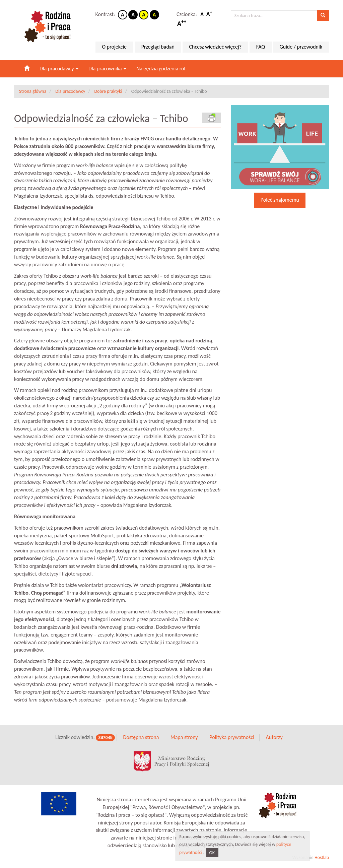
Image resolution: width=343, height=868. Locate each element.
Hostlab (322, 857)
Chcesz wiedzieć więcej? (216, 47)
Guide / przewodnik (301, 47)
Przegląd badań (158, 47)
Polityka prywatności (232, 737)
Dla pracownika (107, 69)
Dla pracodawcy (59, 69)
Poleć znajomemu (280, 200)
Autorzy (274, 737)
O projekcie (114, 47)
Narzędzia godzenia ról (161, 69)
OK (212, 853)
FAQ (261, 47)
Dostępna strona (141, 737)
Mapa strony (184, 737)
